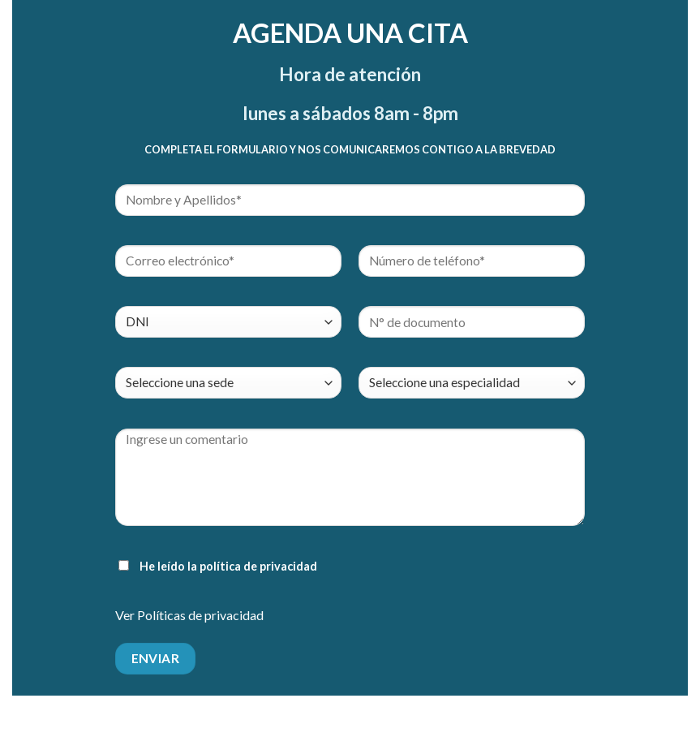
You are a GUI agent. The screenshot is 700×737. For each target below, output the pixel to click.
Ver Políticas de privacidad (189, 615)
